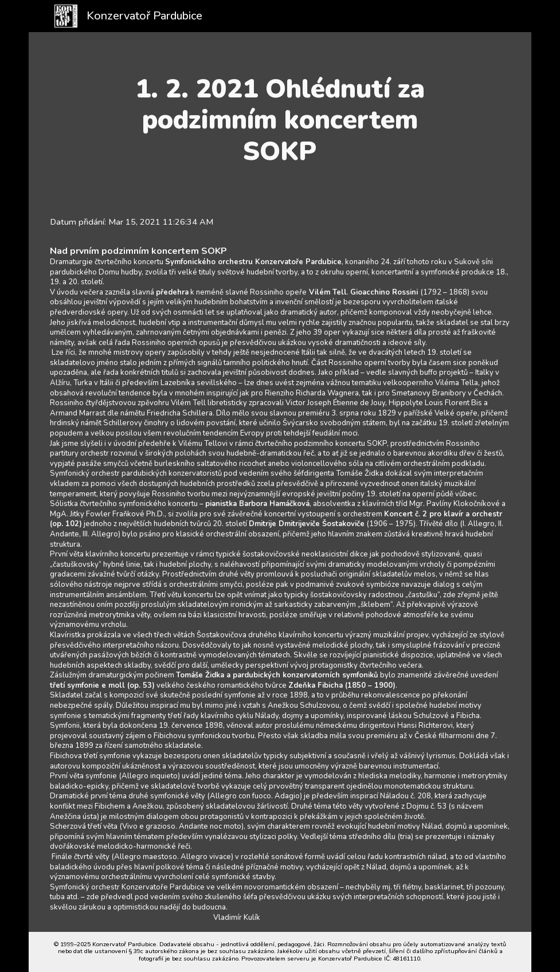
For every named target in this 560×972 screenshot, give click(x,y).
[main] (280, 120)
